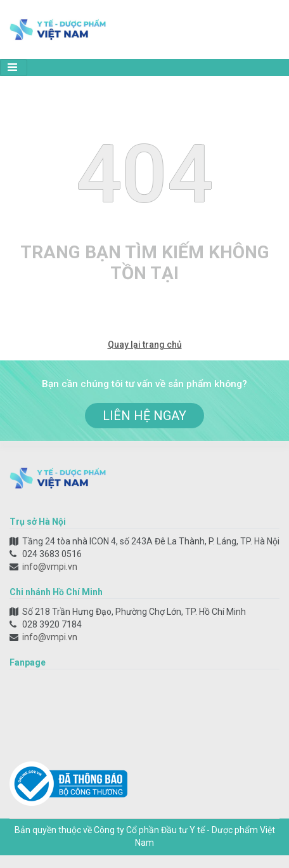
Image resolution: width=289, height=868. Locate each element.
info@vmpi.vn (50, 567)
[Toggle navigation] (14, 68)
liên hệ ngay (144, 416)
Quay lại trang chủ (145, 345)
